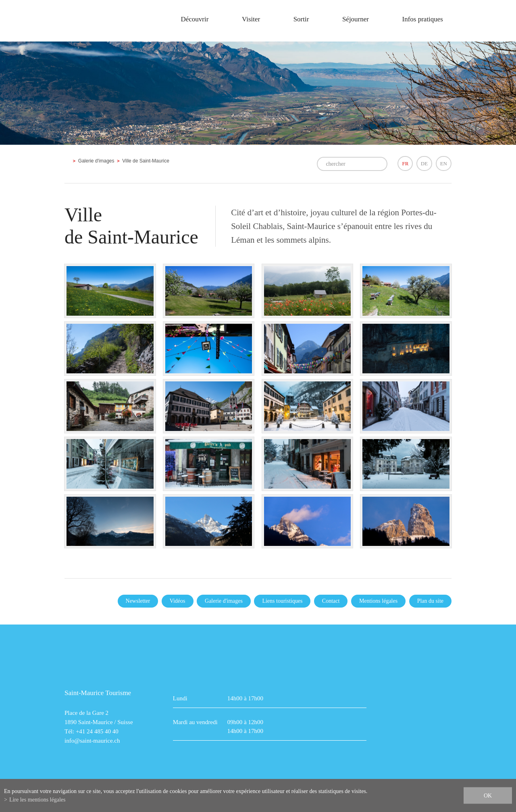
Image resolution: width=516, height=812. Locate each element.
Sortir (301, 19)
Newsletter (138, 601)
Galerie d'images (96, 161)
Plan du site (430, 601)
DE (424, 163)
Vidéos (178, 601)
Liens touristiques (282, 601)
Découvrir (195, 19)
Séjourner (356, 19)
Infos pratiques (422, 19)
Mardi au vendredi (195, 722)
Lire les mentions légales (37, 800)
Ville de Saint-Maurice (146, 161)
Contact (331, 601)
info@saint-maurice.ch (92, 741)
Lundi (180, 698)
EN (444, 163)
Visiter (251, 19)
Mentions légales (378, 601)
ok (488, 796)
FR (405, 163)
